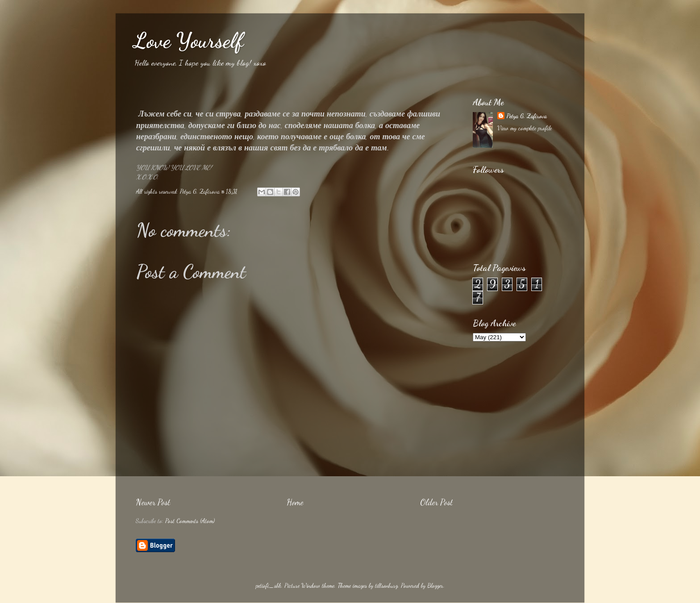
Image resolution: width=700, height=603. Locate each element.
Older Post (436, 502)
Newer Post (153, 502)
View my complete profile (525, 128)
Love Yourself (188, 40)
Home (295, 502)
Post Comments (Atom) (190, 521)
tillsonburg (386, 586)
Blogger (435, 586)
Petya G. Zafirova (527, 116)
